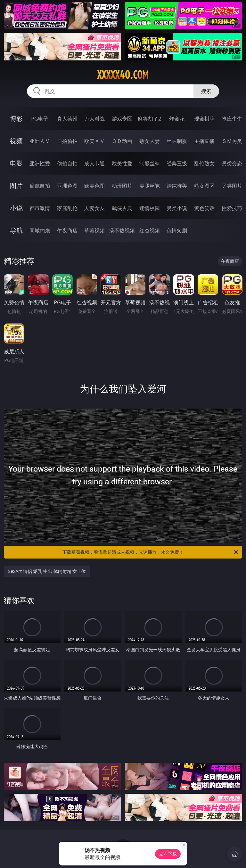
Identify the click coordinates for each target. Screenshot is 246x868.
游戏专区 (122, 119)
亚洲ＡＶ (40, 141)
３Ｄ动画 (122, 141)
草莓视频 (94, 231)
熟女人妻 (150, 141)
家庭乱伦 (67, 208)
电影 (16, 163)
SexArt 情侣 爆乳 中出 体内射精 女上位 (47, 571)
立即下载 (168, 854)
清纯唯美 (177, 186)
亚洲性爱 (40, 163)
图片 (16, 186)
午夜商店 (67, 231)
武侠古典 (122, 208)
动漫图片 (122, 186)
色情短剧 (177, 231)
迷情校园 (150, 208)
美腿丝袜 (150, 186)
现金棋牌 (204, 119)
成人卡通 (94, 163)
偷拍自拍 (67, 163)
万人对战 (94, 119)
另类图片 (232, 186)
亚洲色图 (67, 186)
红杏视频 (150, 231)
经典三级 (177, 163)
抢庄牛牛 (232, 119)
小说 (16, 208)
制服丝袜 (150, 163)
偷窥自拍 (40, 186)
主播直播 (204, 141)
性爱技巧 (232, 208)
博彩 (16, 118)
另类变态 (232, 163)
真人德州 (67, 119)
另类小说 (177, 208)
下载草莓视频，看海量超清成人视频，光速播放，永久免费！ (151, 552)
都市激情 (40, 208)
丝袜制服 (177, 141)
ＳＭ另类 (232, 141)
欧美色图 (94, 186)
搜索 (206, 91)
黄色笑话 (204, 208)
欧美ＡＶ (94, 141)
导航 (16, 230)
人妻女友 (94, 208)
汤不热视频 (122, 231)
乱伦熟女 (204, 163)
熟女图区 (204, 186)
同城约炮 (40, 231)
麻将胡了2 (149, 119)
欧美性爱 (122, 163)
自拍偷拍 (67, 141)
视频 (16, 141)
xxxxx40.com (123, 75)
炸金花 (177, 119)
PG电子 (40, 119)
